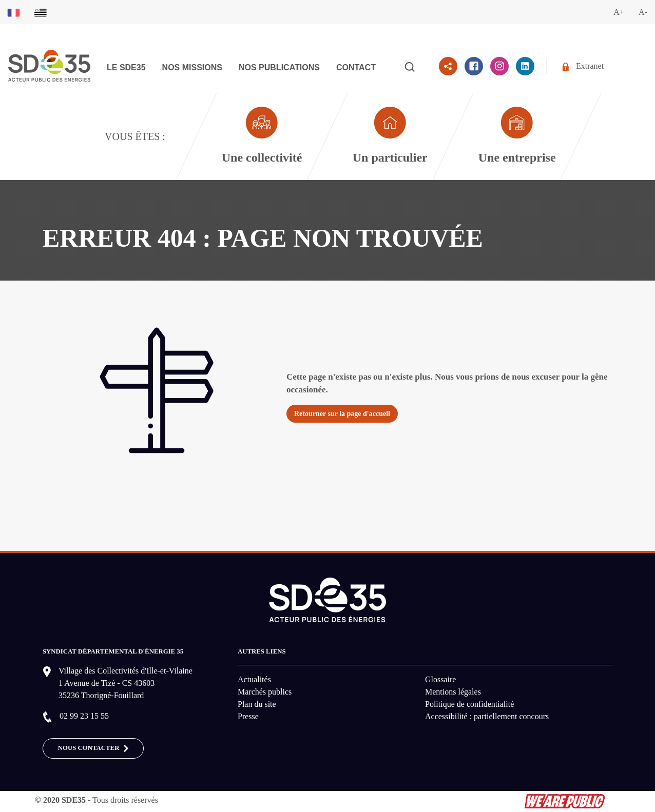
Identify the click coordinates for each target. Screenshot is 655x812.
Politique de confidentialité (469, 704)
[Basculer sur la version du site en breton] (41, 12)
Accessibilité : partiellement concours (487, 716)
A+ (619, 12)
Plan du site (257, 704)
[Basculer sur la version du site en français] (14, 12)
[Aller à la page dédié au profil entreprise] (517, 136)
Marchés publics (265, 692)
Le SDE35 (126, 67)
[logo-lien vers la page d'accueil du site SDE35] (49, 64)
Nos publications (279, 67)
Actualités (254, 679)
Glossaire (440, 679)
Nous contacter (93, 748)
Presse (248, 716)
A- (643, 12)
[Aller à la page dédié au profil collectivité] (261, 136)
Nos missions (192, 67)
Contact (356, 67)
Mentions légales (453, 692)
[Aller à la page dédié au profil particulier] (390, 136)
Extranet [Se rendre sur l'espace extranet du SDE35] (583, 66)
